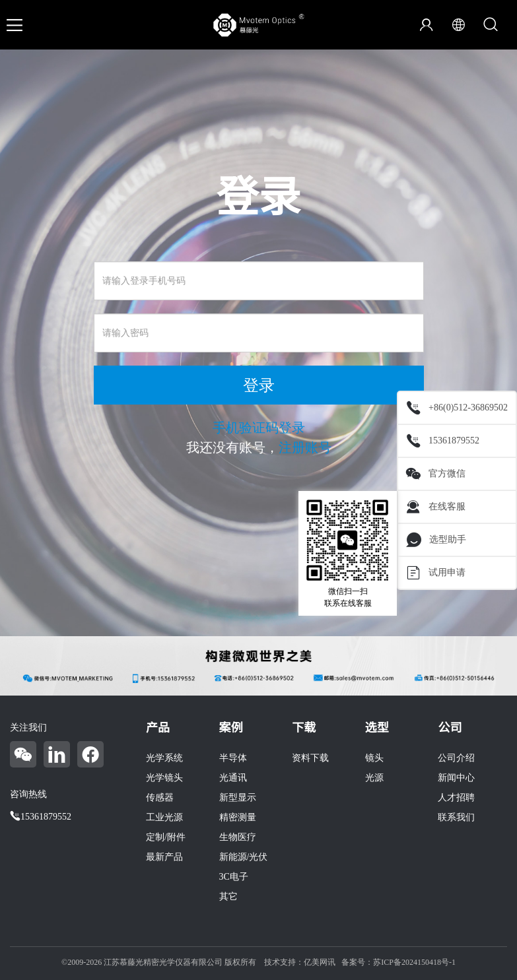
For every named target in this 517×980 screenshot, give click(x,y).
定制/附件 (166, 837)
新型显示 (238, 798)
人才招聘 (456, 798)
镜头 (374, 758)
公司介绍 (456, 758)
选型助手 (436, 540)
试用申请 (436, 573)
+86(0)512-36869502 (457, 408)
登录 (259, 385)
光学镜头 (164, 778)
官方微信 (436, 474)
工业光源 (164, 817)
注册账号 (305, 447)
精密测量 (238, 817)
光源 (374, 778)
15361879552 (443, 441)
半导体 (233, 758)
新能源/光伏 (244, 857)
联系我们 (456, 817)
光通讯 (233, 778)
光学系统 (164, 758)
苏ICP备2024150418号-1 (414, 962)
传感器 (160, 798)
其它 (228, 897)
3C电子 (234, 877)
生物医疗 (238, 837)
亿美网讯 (320, 962)
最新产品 (164, 857)
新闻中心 (456, 778)
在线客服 (436, 507)
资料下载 (310, 758)
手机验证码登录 (259, 428)
